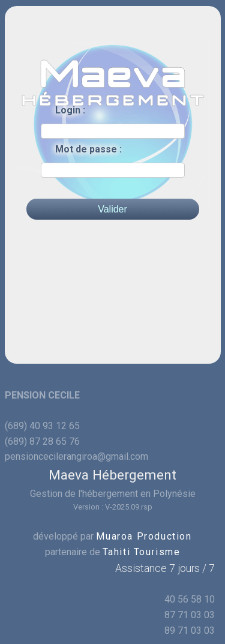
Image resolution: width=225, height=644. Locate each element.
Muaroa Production (144, 536)
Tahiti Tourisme (142, 552)
